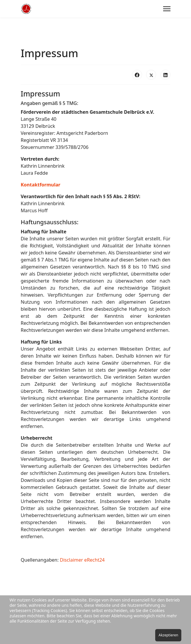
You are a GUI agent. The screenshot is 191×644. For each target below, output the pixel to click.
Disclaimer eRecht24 (82, 560)
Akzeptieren (168, 635)
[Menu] (167, 9)
